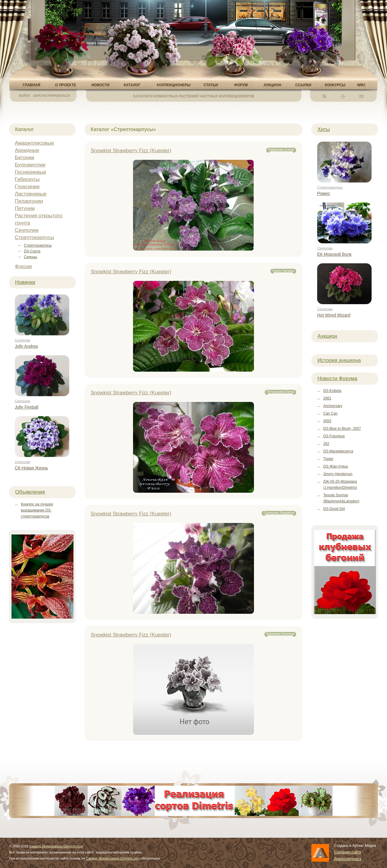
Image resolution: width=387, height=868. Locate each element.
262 (326, 444)
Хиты (324, 129)
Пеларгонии (29, 201)
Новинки (25, 282)
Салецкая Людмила (279, 513)
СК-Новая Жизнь (31, 468)
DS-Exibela (332, 391)
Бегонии (24, 158)
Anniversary (333, 406)
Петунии (25, 208)
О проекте (65, 85)
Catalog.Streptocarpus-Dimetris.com (56, 846)
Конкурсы (335, 85)
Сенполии (27, 230)
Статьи (211, 85)
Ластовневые (31, 194)
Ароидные (27, 150)
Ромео (324, 193)
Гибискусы (27, 179)
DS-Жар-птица (335, 466)
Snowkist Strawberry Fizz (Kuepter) (131, 151)
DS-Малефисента (338, 451)
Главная (31, 85)
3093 (327, 421)
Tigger (328, 459)
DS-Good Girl (334, 509)
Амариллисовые (34, 143)
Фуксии (23, 266)
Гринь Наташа (283, 271)
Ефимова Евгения (280, 634)
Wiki (361, 85)
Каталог (132, 85)
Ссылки (303, 85)
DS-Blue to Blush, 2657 (342, 429)
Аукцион (272, 85)
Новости (100, 85)
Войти (24, 96)
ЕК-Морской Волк (334, 254)
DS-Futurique (334, 436)
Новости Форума (337, 378)
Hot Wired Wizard (334, 315)
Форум (241, 85)
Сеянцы (31, 257)
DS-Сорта (32, 251)
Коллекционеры (174, 85)
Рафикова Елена (281, 150)
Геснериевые (31, 172)
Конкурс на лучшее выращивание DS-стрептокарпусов (37, 510)
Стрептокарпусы (34, 237)
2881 (327, 398)
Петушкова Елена (280, 392)
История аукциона (339, 360)
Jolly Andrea (26, 346)
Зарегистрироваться (51, 96)
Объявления (30, 492)
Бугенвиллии (30, 165)
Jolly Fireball (27, 407)
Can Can (330, 413)
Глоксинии (27, 187)
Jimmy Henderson (338, 474)
